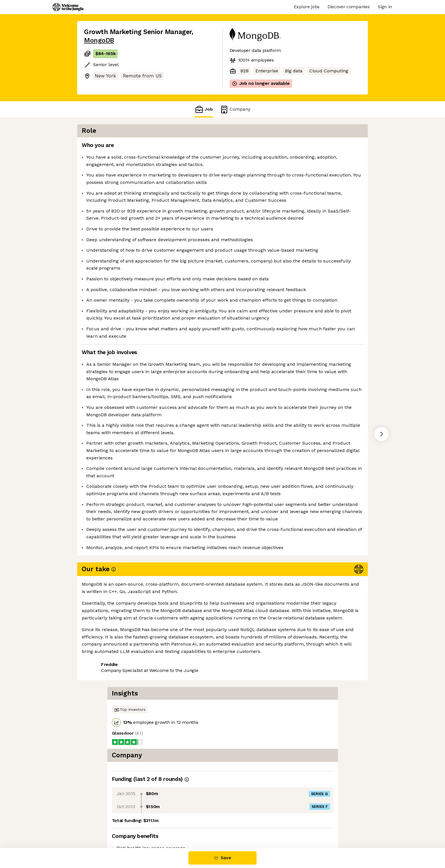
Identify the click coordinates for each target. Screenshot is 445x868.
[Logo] (68, 7)
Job (204, 109)
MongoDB (99, 40)
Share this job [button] (100, 824)
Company (235, 109)
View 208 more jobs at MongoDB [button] (159, 824)
